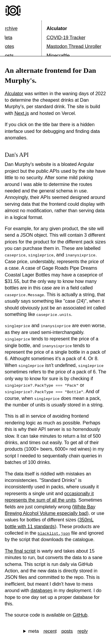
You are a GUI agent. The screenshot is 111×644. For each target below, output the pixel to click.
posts (67, 631)
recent (50, 631)
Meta (7, 38)
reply (83, 631)
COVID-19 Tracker (66, 38)
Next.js (22, 113)
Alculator (57, 28)
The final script (20, 551)
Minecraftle (58, 56)
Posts (8, 56)
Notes (8, 46)
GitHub (80, 615)
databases (41, 591)
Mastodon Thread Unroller (74, 46)
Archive (10, 28)
